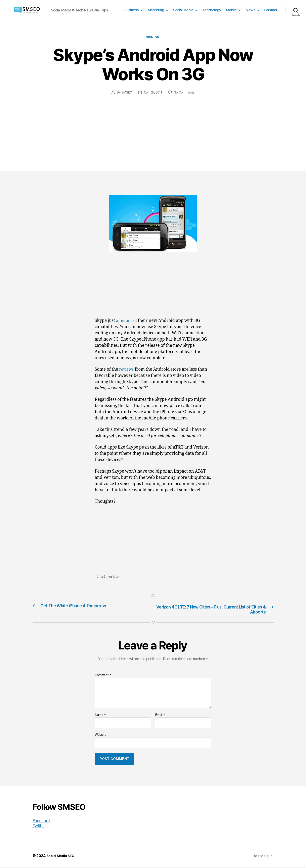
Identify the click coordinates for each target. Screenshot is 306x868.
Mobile (231, 10)
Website (101, 736)
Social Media (183, 10)
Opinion (153, 38)
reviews (127, 370)
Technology (212, 10)
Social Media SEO (62, 857)
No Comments (185, 93)
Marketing (156, 10)
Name (100, 716)
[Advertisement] (153, 125)
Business (132, 10)
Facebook (42, 822)
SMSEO (126, 93)
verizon (114, 577)
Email (160, 716)
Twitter (39, 827)
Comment (103, 676)
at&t (104, 577)
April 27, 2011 (153, 93)
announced (127, 321)
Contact (271, 10)
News (250, 10)
